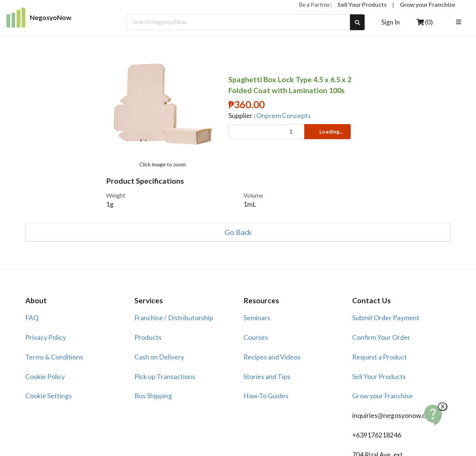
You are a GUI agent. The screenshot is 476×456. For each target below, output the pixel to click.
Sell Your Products (362, 5)
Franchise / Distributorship (174, 318)
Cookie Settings (49, 396)
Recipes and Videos (272, 357)
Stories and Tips (267, 377)
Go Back (238, 232)
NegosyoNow (39, 17)
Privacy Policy (46, 337)
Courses (256, 337)
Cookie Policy (45, 377)
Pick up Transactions (165, 377)
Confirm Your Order (381, 337)
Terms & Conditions (54, 357)
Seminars (257, 318)
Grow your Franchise (427, 5)
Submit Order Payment (386, 318)
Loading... (327, 131)
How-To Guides (266, 396)
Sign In (391, 22)
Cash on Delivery (159, 357)
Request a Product (380, 357)
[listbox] (460, 22)
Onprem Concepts (283, 116)
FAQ (32, 318)
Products (148, 337)
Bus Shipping (153, 396)
